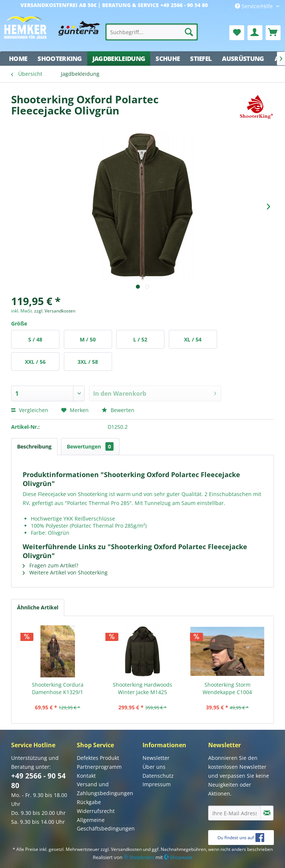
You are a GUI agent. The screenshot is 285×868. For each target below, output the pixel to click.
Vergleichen (30, 410)
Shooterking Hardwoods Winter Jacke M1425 (142, 688)
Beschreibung (34, 446)
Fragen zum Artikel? (50, 565)
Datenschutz (158, 776)
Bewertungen (90, 446)
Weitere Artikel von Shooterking (65, 572)
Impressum (157, 784)
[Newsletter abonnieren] (267, 813)
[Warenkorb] (273, 33)
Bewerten (118, 410)
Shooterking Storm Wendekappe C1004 (227, 688)
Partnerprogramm (99, 767)
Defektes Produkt (98, 758)
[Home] (18, 59)
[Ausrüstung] (243, 59)
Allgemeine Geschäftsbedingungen (106, 824)
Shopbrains (139, 857)
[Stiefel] (201, 59)
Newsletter (156, 758)
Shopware (178, 857)
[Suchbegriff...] (152, 32)
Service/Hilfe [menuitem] (255, 6)
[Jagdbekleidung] (119, 59)
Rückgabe (89, 802)
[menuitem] (152, 32)
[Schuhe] (168, 59)
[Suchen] (189, 32)
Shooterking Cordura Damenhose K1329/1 (58, 688)
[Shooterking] (60, 59)
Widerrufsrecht (96, 811)
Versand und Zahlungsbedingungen (105, 789)
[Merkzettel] (237, 33)
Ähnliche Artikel (38, 607)
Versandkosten (126, 849)
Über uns (154, 767)
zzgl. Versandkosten (55, 311)
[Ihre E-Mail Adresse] (235, 813)
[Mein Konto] (255, 33)
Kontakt (86, 776)
